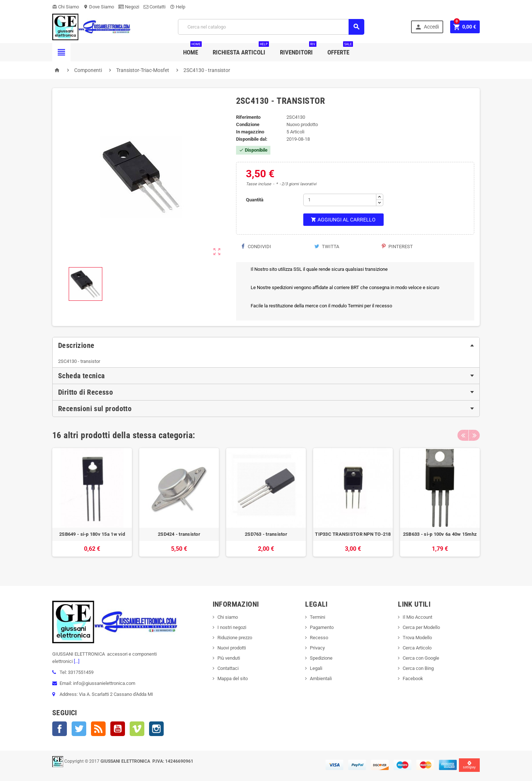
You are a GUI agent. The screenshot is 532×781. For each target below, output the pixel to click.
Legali (316, 668)
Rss (98, 729)
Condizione (248, 124)
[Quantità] (340, 200)
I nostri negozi (232, 627)
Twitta (327, 247)
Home (192, 50)
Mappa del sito (233, 678)
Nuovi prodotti (232, 648)
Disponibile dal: (252, 139)
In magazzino (250, 132)
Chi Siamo (66, 7)
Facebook (60, 729)
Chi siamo (228, 617)
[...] (76, 661)
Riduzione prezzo (235, 638)
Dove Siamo (99, 7)
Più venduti (229, 658)
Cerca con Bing (418, 668)
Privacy (317, 648)
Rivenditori (298, 50)
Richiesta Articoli (241, 50)
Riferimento (248, 117)
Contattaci (228, 668)
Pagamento (322, 627)
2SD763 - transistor (266, 534)
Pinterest (397, 247)
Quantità (255, 200)
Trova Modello (417, 638)
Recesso (319, 638)
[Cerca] (271, 27)
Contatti (155, 7)
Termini (318, 617)
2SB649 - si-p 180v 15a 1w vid (92, 534)
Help (178, 7)
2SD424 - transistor (179, 534)
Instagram (156, 729)
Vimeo (137, 729)
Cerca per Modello (421, 627)
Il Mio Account (417, 617)
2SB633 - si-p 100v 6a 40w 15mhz (440, 534)
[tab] (266, 345)
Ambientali (321, 678)
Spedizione (321, 658)
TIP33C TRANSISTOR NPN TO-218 (353, 534)
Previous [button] (463, 435)
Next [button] (474, 435)
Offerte (340, 50)
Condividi (256, 247)
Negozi (129, 7)
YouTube (118, 729)
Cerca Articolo (417, 648)
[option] (92, 506)
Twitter (79, 729)
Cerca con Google (421, 658)
